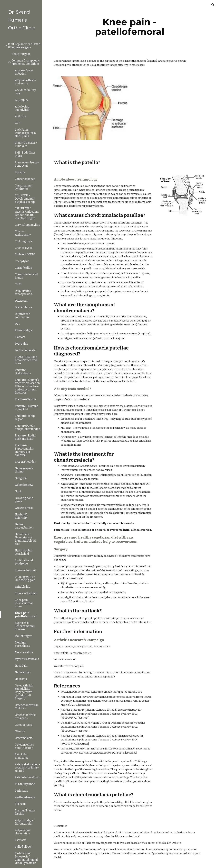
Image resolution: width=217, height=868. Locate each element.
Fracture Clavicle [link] (26, 399)
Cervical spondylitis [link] (27, 225)
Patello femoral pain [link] (28, 777)
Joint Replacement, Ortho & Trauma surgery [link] (24, 46)
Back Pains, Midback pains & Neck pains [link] (25, 133)
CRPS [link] (18, 284)
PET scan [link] (20, 804)
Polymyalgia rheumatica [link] (23, 832)
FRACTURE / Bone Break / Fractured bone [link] (26, 360)
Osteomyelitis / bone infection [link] (24, 746)
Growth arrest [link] (24, 508)
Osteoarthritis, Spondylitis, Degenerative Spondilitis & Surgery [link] (24, 692)
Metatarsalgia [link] (24, 652)
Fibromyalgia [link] (23, 330)
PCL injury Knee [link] (25, 784)
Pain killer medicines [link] (22, 756)
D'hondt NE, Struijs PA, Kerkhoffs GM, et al (85, 723)
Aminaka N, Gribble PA (74, 697)
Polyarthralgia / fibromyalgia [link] (25, 822)
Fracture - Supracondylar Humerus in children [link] (24, 450)
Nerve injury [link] (23, 672)
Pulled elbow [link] (23, 847)
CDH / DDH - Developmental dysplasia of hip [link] (25, 199)
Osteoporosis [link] (23, 725)
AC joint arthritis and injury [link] (26, 82)
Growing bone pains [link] (24, 500)
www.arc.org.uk (74, 666)
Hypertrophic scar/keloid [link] (23, 552)
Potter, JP (66, 692)
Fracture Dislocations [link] (23, 372)
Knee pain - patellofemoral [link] (26, 615)
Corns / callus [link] (23, 268)
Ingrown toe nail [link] (25, 570)
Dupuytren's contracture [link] (23, 316)
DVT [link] (17, 324)
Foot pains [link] (21, 344)
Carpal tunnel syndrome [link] (24, 187)
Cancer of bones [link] (25, 179)
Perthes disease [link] (25, 797)
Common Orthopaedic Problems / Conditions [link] (26, 62)
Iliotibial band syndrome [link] (24, 562)
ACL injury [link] (22, 100)
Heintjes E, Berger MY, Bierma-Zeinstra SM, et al (89, 710)
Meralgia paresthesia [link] (23, 644)
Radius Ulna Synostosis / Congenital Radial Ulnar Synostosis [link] (26, 858)
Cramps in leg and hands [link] (26, 276)
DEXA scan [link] (22, 301)
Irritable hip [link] (23, 587)
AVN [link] (18, 123)
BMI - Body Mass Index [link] (25, 154)
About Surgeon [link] (21, 54)
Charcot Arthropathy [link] (23, 233)
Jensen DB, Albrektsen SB (75, 749)
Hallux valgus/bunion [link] (24, 526)
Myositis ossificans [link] (27, 659)
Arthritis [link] (20, 116)
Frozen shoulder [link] (25, 462)
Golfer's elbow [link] (24, 485)
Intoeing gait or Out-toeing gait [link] (25, 578)
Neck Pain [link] (21, 666)
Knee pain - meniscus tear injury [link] (24, 603)
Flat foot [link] (20, 337)
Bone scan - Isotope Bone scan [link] (27, 164)
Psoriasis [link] (21, 840)
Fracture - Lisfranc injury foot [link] (27, 408)
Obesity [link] (20, 731)
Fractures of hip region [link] (25, 417)
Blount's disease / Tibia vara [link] (26, 144)
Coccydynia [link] (22, 261)
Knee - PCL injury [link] (26, 593)
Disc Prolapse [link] (23, 307)
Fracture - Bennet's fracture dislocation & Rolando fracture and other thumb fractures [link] (27, 386)
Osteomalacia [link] (24, 738)
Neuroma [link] (21, 679)
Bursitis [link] (20, 172)
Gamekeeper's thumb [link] (24, 470)
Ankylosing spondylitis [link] (22, 108)
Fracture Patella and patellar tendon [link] (28, 427)
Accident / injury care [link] (25, 92)
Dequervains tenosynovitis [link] (23, 292)
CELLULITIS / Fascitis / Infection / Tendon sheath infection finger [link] (27, 213)
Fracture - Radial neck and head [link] (26, 437)
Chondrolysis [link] (23, 248)
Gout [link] (18, 491)
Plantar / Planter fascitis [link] (25, 812)
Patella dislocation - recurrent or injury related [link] (28, 768)
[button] (213, 5)
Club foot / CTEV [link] (25, 254)
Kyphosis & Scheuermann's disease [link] (25, 626)
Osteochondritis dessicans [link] (25, 717)
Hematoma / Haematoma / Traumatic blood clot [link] (25, 539)
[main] (130, 27)
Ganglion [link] (21, 478)
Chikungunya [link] (23, 241)
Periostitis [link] (21, 791)
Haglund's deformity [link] (21, 516)
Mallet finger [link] (23, 636)
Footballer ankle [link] (25, 350)
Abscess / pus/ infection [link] (24, 72)
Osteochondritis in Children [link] (27, 707)
